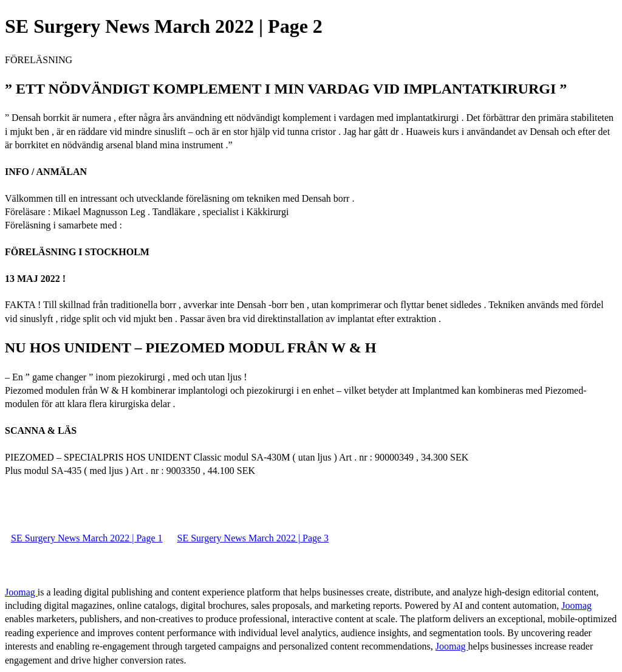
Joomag (21, 592)
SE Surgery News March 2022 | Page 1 (87, 538)
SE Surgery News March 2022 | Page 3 (253, 538)
